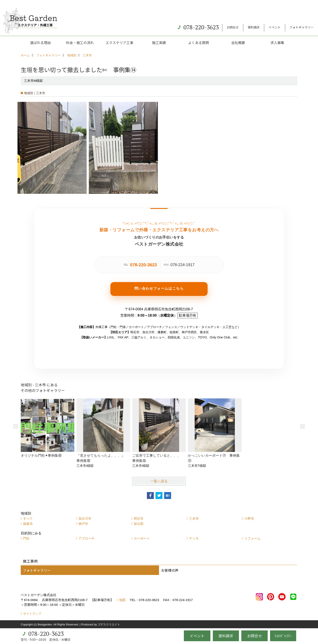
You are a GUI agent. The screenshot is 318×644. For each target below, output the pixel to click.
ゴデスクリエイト (109, 624)
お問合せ (233, 27)
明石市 (139, 519)
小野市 (249, 519)
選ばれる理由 (40, 43)
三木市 (194, 519)
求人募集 (277, 43)
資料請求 (254, 27)
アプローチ (87, 538)
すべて (28, 519)
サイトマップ (32, 614)
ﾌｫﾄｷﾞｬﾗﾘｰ (283, 636)
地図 (122, 600)
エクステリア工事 (119, 43)
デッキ (194, 538)
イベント (275, 27)
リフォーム (252, 538)
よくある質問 (199, 43)
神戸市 (83, 524)
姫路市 (28, 524)
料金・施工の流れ (80, 43)
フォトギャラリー (302, 27)
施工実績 (159, 43)
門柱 (26, 538)
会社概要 (238, 43)
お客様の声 (170, 570)
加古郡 (139, 524)
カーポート (142, 538)
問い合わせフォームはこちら (159, 288)
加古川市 (85, 519)
